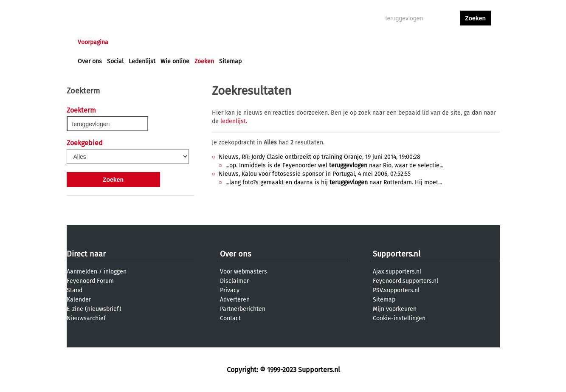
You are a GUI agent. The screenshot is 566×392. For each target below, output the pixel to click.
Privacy (230, 290)
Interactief (196, 42)
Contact (230, 318)
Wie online (175, 61)
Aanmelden (82, 272)
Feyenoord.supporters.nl (405, 281)
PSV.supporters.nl (396, 290)
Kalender (79, 300)
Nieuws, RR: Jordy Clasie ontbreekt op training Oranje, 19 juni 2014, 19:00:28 (320, 157)
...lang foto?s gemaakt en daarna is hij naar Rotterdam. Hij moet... (334, 182)
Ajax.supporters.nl (397, 272)
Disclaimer (234, 281)
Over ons (90, 61)
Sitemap (230, 61)
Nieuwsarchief (86, 318)
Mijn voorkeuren (395, 309)
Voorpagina (93, 42)
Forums (160, 42)
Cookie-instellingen (399, 318)
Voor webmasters (244, 272)
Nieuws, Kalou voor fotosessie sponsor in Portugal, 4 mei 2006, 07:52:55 (315, 174)
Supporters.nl (397, 254)
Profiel (252, 42)
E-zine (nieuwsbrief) (94, 309)
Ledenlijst (142, 61)
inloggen (443, 42)
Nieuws (129, 42)
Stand (75, 290)
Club (227, 42)
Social (115, 61)
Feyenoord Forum (90, 281)
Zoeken (204, 61)
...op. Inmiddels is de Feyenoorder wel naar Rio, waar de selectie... (334, 165)
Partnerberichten (243, 309)
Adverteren (235, 300)
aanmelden (476, 42)
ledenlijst (233, 121)
